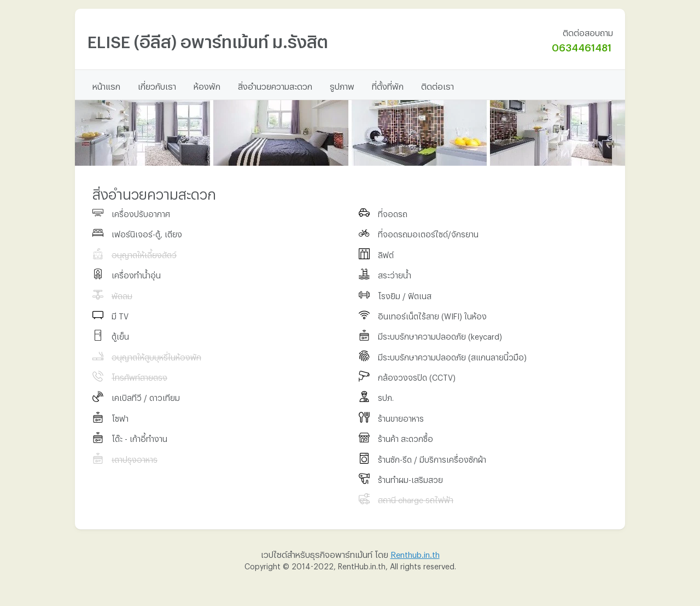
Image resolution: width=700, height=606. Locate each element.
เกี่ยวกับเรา (157, 85)
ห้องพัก (207, 85)
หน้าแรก (106, 85)
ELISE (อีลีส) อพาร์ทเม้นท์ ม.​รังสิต (208, 39)
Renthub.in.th (415, 553)
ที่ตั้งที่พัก (388, 85)
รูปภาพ (342, 85)
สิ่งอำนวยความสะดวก (275, 85)
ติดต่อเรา (437, 85)
